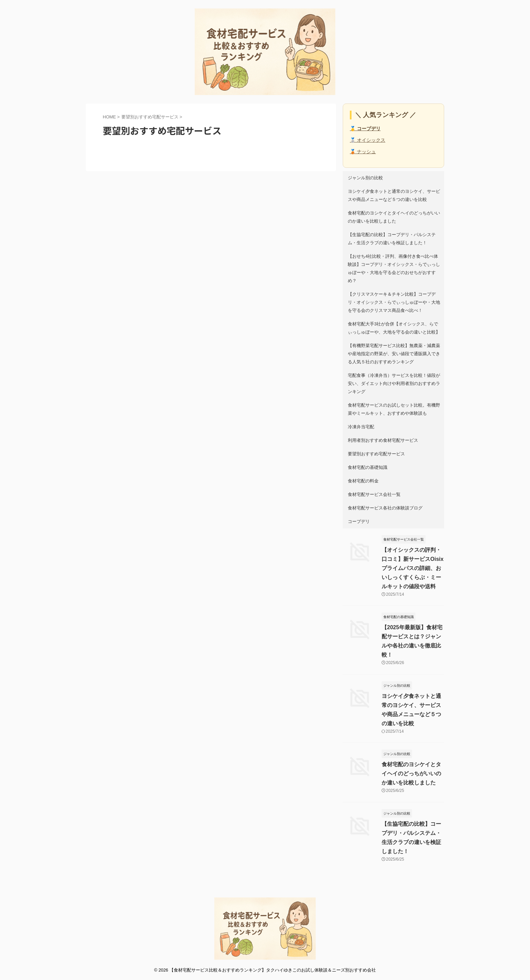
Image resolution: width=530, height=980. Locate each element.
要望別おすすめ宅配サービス (376, 454)
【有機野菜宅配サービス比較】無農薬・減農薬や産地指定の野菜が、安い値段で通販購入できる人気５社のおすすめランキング (394, 354)
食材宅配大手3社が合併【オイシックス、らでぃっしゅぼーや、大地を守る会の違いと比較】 (394, 328)
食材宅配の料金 (363, 481)
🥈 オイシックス (368, 140)
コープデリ (359, 521)
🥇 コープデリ (365, 129)
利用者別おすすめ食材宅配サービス (383, 440)
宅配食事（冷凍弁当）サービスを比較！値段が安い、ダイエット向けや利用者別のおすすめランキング (394, 383)
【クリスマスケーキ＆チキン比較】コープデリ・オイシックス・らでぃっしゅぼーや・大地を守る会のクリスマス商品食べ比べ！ (394, 302)
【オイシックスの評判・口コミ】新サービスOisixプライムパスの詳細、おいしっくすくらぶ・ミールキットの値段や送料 (413, 568)
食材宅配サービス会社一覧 (374, 494)
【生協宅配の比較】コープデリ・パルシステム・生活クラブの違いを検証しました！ (392, 239)
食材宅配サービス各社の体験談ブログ (385, 508)
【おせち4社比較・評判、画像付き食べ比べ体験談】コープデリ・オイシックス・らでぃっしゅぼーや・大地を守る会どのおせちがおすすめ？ (394, 268)
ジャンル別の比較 (365, 178)
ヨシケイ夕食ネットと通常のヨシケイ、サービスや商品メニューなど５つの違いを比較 (394, 195)
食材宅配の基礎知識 (368, 467)
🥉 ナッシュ (363, 152)
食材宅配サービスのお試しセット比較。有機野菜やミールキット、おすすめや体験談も (394, 409)
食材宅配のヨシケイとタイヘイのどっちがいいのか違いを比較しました (394, 217)
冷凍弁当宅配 (361, 427)
